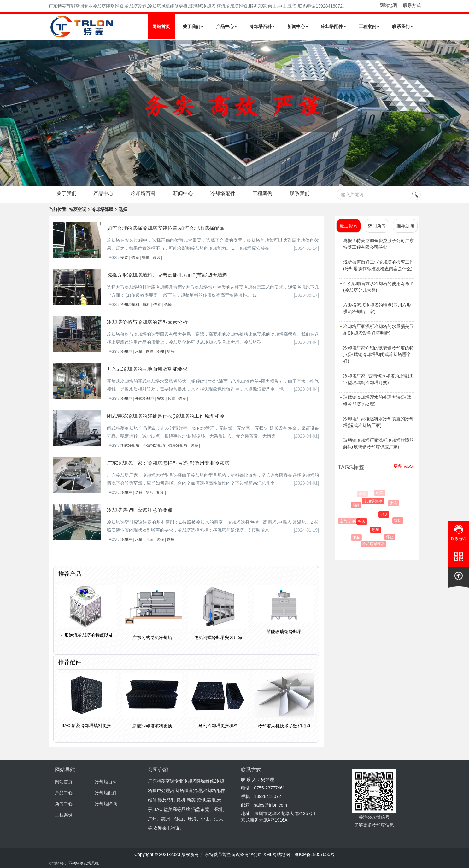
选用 (171, 539)
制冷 (160, 492)
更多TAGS (403, 466)
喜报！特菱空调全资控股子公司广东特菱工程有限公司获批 (378, 244)
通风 (156, 258)
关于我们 (193, 26)
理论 (362, 494)
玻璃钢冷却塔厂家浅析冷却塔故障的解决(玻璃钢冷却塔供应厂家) (378, 443)
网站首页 (161, 26)
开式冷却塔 (144, 399)
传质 (157, 305)
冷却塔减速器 (374, 544)
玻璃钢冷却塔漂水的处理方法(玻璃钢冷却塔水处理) (377, 401)
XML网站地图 (277, 854)
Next (6, 113)
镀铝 (399, 521)
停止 (391, 537)
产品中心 (226, 26)
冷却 (160, 352)
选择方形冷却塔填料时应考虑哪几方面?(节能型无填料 (167, 275)
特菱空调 (78, 209)
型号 (171, 352)
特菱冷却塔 (178, 446)
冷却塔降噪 (106, 804)
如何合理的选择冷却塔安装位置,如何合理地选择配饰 (166, 228)
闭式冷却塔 (130, 446)
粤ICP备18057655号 (314, 854)
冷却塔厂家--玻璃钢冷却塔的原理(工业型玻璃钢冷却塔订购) (378, 379)
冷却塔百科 (262, 26)
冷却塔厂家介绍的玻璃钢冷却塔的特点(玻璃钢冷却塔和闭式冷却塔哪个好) (378, 354)
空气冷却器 (350, 521)
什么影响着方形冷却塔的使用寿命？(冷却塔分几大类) (378, 287)
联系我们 (402, 26)
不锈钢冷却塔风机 (84, 863)
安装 (124, 258)
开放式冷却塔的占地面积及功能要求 (147, 369)
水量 (139, 352)
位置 (172, 399)
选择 (135, 258)
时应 (149, 539)
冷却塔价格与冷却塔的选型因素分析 (147, 322)
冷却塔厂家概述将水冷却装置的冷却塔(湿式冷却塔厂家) (378, 422)
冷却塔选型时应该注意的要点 (140, 510)
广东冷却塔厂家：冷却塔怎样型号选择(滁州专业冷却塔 (168, 463)
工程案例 (369, 26)
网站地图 (388, 5)
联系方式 (412, 5)
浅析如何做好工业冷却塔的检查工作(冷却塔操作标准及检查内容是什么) (378, 265)
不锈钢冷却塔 (154, 446)
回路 (357, 505)
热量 (378, 530)
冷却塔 (126, 352)
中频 (357, 538)
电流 (380, 493)
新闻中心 (298, 26)
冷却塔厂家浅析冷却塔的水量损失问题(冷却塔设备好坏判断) (378, 330)
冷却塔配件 (333, 26)
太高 (395, 503)
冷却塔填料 (130, 305)
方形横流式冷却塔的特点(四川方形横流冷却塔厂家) (377, 308)
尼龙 (386, 515)
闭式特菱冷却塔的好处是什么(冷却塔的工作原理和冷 (166, 416)
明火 (364, 521)
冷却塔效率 (374, 501)
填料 (146, 305)
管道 (146, 258)
